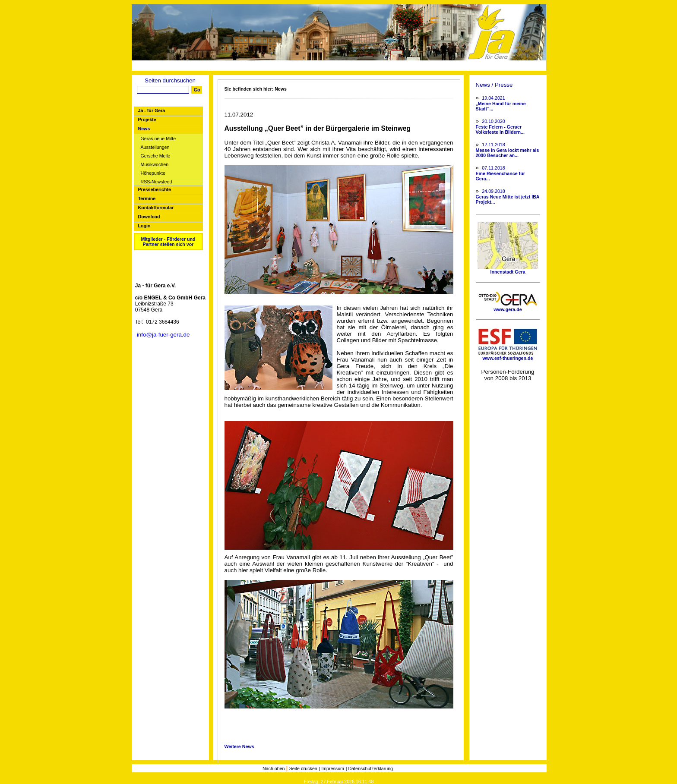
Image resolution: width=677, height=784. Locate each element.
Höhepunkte (153, 173)
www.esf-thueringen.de (508, 356)
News (144, 129)
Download (149, 217)
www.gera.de (508, 307)
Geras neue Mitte (158, 139)
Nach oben (274, 768)
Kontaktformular (156, 208)
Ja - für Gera (152, 110)
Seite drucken (303, 768)
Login (144, 226)
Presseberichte (155, 189)
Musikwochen (155, 165)
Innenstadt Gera (508, 270)
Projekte (147, 120)
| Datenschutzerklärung (369, 768)
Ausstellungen (155, 147)
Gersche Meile (156, 156)
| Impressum (332, 768)
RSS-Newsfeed (157, 182)
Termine (147, 198)
